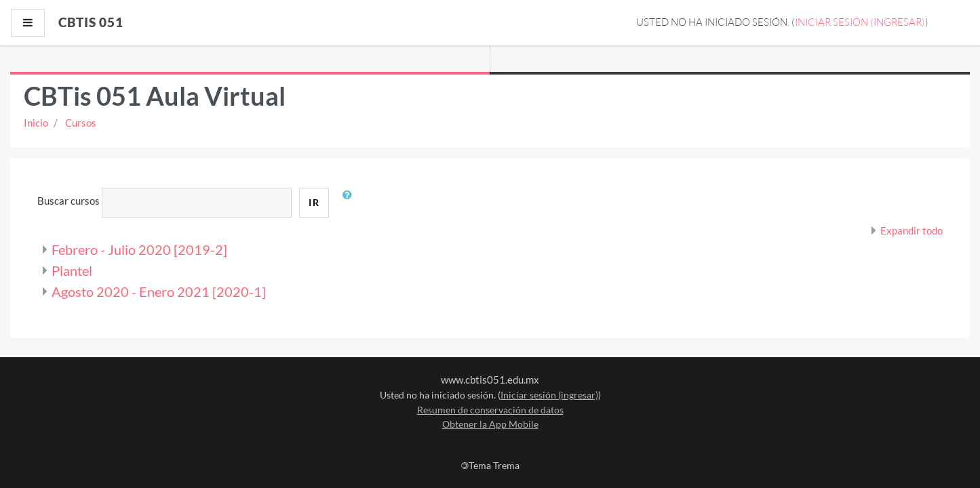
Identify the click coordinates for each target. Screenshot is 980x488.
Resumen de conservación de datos (490, 410)
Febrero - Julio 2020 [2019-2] (139, 249)
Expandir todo (912, 230)
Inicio (36, 123)
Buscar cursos (68, 201)
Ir (314, 202)
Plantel (72, 270)
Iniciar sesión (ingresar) (860, 22)
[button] (350, 203)
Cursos (81, 123)
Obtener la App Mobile (490, 424)
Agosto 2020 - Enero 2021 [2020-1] (159, 291)
